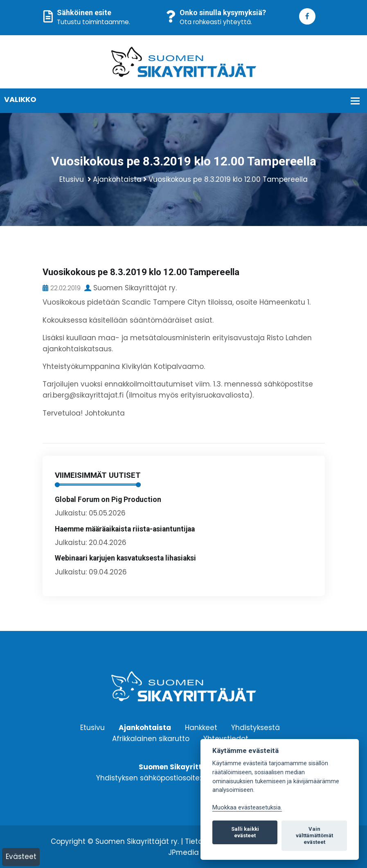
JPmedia (184, 852)
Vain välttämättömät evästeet (314, 835)
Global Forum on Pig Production (108, 500)
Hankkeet (201, 727)
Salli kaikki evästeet (245, 832)
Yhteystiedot (226, 738)
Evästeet (21, 857)
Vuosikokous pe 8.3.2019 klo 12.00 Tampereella (228, 179)
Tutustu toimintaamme (93, 22)
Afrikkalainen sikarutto (151, 738)
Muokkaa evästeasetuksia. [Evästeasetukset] (247, 808)
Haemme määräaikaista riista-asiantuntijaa (125, 529)
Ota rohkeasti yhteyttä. (216, 22)
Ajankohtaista (117, 179)
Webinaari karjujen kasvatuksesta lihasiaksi (125, 558)
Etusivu (72, 179)
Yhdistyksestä (256, 727)
